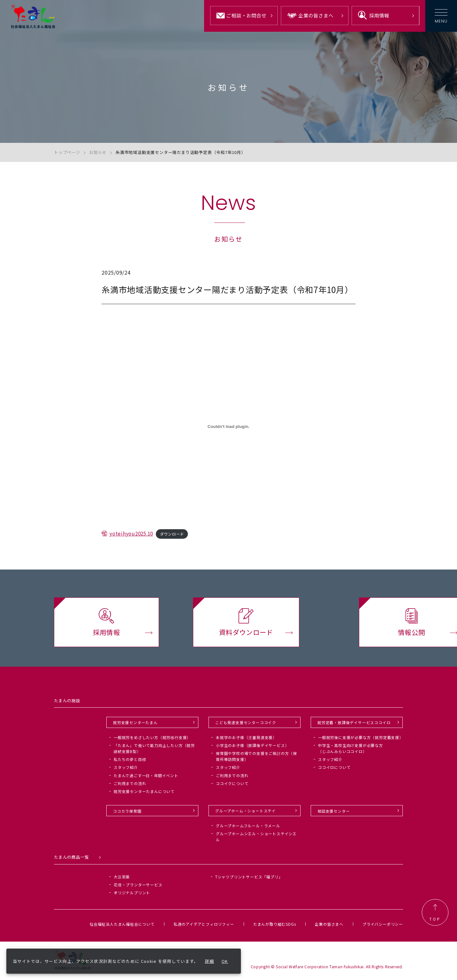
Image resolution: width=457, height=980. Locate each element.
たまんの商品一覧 (71, 859)
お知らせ (98, 152)
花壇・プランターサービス (138, 887)
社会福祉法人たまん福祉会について (122, 926)
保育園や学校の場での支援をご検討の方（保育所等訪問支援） (256, 758)
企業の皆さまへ (329, 926)
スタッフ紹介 (126, 769)
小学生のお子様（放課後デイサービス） (252, 747)
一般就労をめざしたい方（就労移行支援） (152, 739)
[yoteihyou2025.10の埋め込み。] (228, 435)
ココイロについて (334, 769)
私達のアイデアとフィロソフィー (204, 926)
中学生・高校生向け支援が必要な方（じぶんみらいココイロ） (351, 750)
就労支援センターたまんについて (144, 793)
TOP (435, 915)
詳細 (210, 961)
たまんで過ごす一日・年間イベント (146, 777)
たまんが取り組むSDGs (275, 926)
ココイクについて (232, 786)
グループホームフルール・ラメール (248, 827)
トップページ (67, 152)
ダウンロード (176, 542)
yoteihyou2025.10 (133, 542)
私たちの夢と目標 (130, 761)
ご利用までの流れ (130, 786)
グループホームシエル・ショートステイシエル (256, 839)
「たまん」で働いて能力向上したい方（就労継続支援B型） (154, 750)
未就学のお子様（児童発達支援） (246, 739)
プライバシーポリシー (383, 926)
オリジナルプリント (132, 895)
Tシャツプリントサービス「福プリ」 (249, 879)
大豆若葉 (122, 879)
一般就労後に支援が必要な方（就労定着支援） (361, 739)
